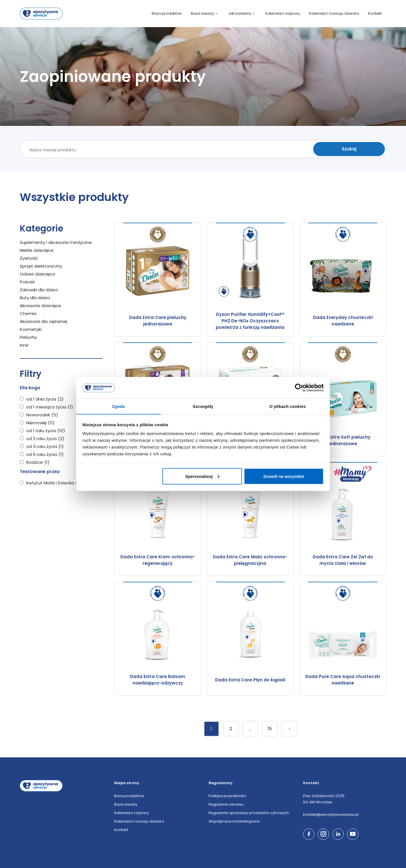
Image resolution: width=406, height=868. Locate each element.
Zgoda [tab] (118, 406)
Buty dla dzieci (35, 298)
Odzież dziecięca (37, 274)
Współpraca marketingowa (234, 821)
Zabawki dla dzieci (39, 290)
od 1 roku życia (46, 431)
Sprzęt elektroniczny (41, 266)
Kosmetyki (31, 329)
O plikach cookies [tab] (287, 406)
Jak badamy (242, 14)
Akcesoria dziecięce (40, 306)
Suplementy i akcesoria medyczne (56, 242)
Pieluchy (28, 337)
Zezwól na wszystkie (284, 476)
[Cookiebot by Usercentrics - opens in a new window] (299, 388)
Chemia (28, 313)
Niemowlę (40, 423)
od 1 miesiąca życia (50, 407)
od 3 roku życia (45, 446)
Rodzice (38, 462)
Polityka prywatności (227, 796)
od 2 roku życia (45, 439)
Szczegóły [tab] (203, 406)
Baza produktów (167, 13)
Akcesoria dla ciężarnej (43, 321)
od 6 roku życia (45, 454)
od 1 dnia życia (45, 399)
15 (270, 729)
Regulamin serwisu (226, 804)
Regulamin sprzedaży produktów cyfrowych (249, 813)
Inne (24, 345)
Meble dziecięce (37, 250)
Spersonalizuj (202, 476)
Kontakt (375, 13)
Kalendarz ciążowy (283, 13)
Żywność (29, 258)
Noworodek (42, 415)
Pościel (27, 282)
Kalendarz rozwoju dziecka (334, 13)
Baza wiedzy (205, 14)
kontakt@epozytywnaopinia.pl (331, 815)
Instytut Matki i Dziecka (55, 483)
